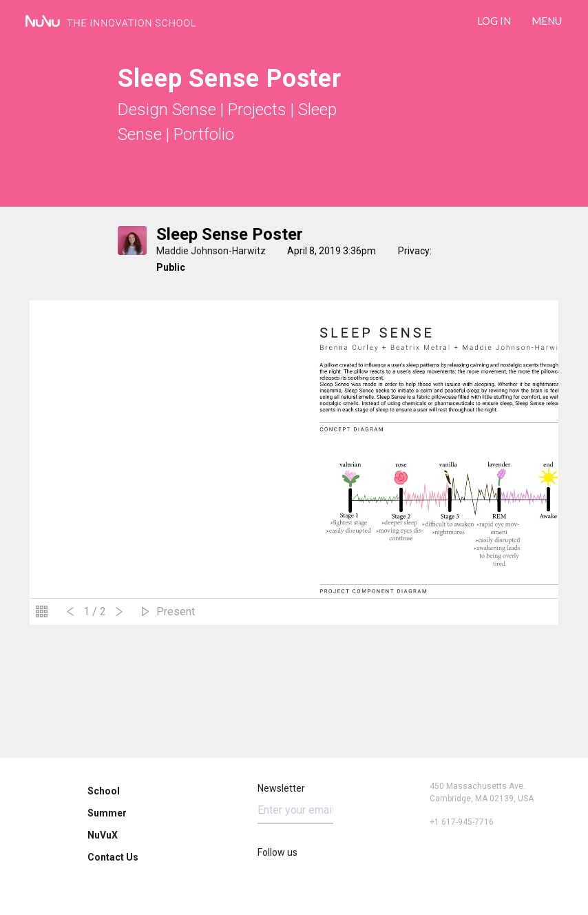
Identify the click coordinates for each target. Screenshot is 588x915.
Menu (547, 21)
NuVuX (103, 835)
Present (176, 611)
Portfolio (204, 134)
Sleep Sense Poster (230, 234)
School (104, 791)
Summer (107, 813)
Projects (257, 110)
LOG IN (494, 21)
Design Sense (167, 110)
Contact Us (113, 857)
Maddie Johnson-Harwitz (211, 251)
